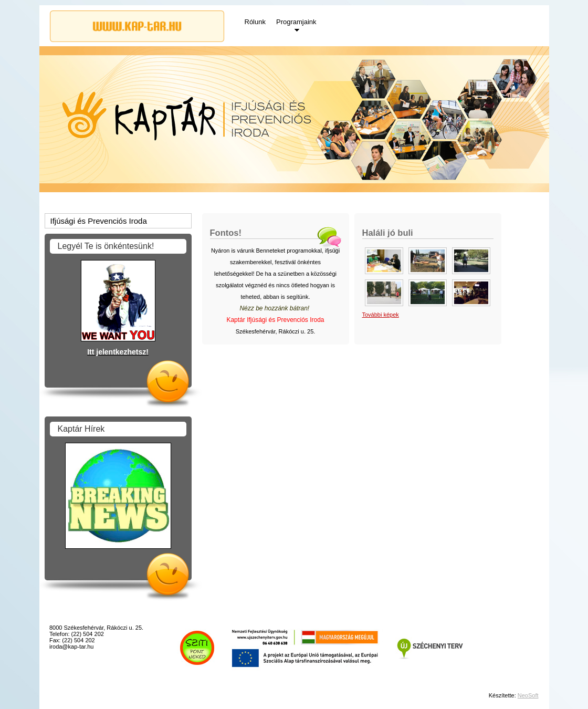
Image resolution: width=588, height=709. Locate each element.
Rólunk (255, 22)
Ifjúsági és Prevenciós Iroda (99, 221)
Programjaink (296, 22)
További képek (381, 315)
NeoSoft (528, 695)
